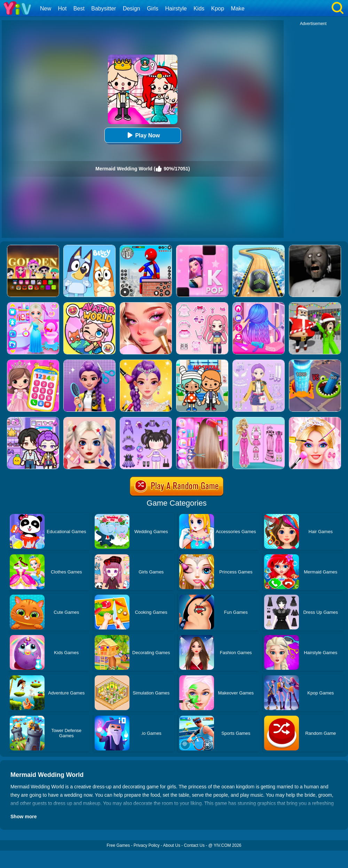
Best (79, 9)
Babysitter (104, 9)
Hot (62, 9)
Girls (153, 9)
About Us (172, 845)
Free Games (118, 845)
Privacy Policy (147, 845)
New (46, 9)
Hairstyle (176, 9)
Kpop (218, 9)
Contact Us (194, 845)
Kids (199, 9)
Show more (23, 817)
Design (132, 9)
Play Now (143, 135)
